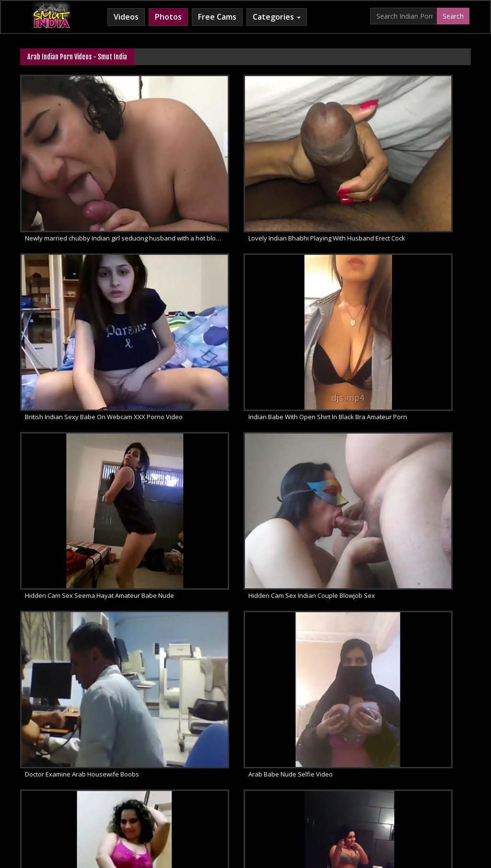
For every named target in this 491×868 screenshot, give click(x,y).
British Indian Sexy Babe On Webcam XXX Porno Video (403, 187)
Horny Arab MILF (169, 782)
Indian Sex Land (409, 782)
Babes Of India (55, 782)
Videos (126, 17)
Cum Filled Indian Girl (236, 782)
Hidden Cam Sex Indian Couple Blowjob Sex (398, 314)
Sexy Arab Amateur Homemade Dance (81, 569)
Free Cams (217, 17)
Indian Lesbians (300, 782)
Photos (168, 17)
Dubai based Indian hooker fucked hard (238, 569)
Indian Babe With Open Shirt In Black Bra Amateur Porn (93, 314)
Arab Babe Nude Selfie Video (222, 442)
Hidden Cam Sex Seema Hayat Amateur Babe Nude (248, 314)
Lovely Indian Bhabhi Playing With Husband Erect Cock (248, 187)
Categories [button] (277, 17)
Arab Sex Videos (110, 782)
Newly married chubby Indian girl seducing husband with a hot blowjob (93, 187)
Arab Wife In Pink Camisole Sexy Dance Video (401, 442)
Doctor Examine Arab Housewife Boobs (82, 442)
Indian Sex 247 (354, 782)
